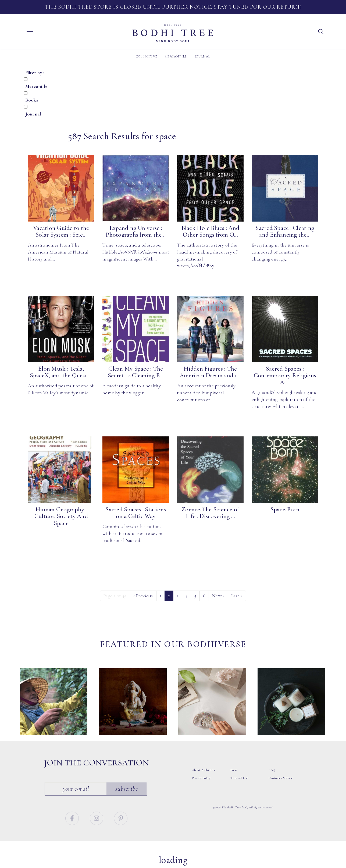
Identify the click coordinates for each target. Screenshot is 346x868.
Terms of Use (239, 780)
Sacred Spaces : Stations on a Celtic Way (136, 513)
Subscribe (127, 791)
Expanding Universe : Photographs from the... (136, 231)
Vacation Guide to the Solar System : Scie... (61, 231)
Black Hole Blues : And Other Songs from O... (211, 231)
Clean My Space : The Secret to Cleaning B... (136, 372)
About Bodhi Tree (204, 772)
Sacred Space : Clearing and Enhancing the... (285, 231)
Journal (202, 56)
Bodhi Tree (173, 33)
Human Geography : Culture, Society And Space (61, 516)
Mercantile (176, 56)
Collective (147, 56)
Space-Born (285, 509)
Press (234, 772)
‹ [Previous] (143, 596)
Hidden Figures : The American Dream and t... (210, 372)
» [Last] (237, 596)
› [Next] (218, 596)
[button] (321, 31)
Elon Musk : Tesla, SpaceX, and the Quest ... (61, 372)
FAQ (272, 772)
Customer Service (281, 780)
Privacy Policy (201, 780)
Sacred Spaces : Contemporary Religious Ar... (285, 376)
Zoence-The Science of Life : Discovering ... (210, 513)
